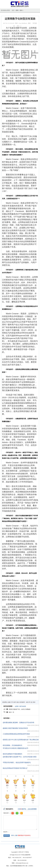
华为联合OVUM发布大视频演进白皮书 (15, 748)
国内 (21, 10)
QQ (32, 702)
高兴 (16, 802)
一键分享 (28, 702)
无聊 (7, 802)
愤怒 (24, 787)
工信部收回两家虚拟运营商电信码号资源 (16, 734)
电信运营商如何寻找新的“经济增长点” (15, 768)
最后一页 (12, 712)
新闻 (17, 10)
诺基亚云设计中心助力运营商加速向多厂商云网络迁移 (21, 740)
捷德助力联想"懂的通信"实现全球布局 (15, 728)
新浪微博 (22, 702)
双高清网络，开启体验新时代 (12, 745)
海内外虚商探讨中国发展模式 (12, 754)
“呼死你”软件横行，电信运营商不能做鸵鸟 (17, 762)
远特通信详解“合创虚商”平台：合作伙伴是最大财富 (20, 757)
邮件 (15, 702)
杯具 (33, 787)
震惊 (7, 787)
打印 (12, 702)
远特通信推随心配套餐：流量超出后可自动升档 (18, 723)
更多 (34, 702)
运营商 (17, 706)
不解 (16, 787)
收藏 (9, 702)
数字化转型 (23, 706)
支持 (24, 802)
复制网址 (5, 702)
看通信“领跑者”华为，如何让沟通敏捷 (20, 709)
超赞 (33, 802)
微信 (18, 702)
